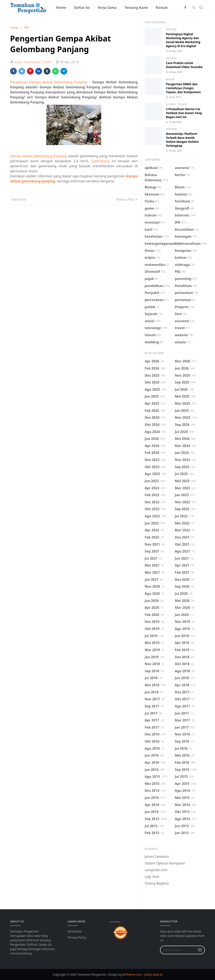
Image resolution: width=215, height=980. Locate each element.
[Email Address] (178, 950)
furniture (171, 104)
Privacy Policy (77, 937)
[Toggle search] (201, 8)
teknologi (171, 29)
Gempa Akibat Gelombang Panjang (38, 156)
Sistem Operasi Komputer (165, 863)
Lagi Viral (152, 877)
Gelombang (101, 161)
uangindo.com (156, 870)
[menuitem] (61, 8)
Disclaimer (75, 931)
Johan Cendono (157, 856)
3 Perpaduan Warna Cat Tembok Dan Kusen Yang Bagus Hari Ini (184, 113)
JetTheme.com (132, 974)
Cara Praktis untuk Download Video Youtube (184, 65)
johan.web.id (153, 974)
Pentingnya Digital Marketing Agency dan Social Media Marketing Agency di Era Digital (183, 40)
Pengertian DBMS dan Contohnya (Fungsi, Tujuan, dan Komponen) (183, 88)
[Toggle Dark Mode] (194, 7)
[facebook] (185, 8)
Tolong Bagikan (157, 883)
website (170, 79)
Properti (182, 104)
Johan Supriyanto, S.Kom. (33, 62)
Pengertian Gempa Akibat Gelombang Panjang (49, 82)
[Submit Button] (200, 950)
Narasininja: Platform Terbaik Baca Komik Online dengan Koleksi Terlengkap (182, 140)
